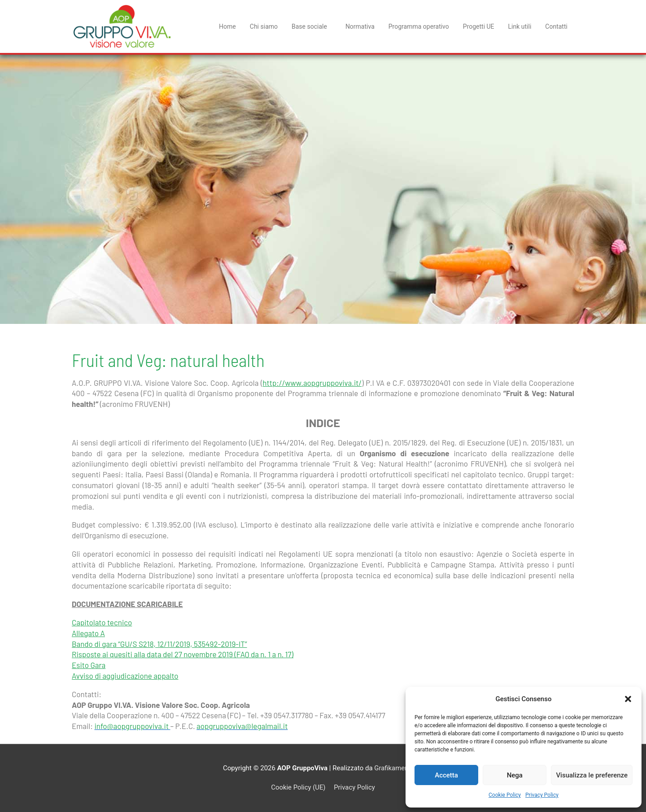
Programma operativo (419, 26)
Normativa (360, 26)
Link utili (520, 26)
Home (227, 26)
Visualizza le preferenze (592, 775)
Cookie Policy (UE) (298, 787)
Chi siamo (264, 26)
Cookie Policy (505, 795)
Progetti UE (479, 26)
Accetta (446, 775)
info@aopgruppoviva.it (132, 726)
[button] (628, 699)
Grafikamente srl (399, 768)
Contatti (556, 26)
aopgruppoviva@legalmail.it (242, 726)
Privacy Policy (542, 795)
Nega (515, 775)
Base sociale (312, 26)
